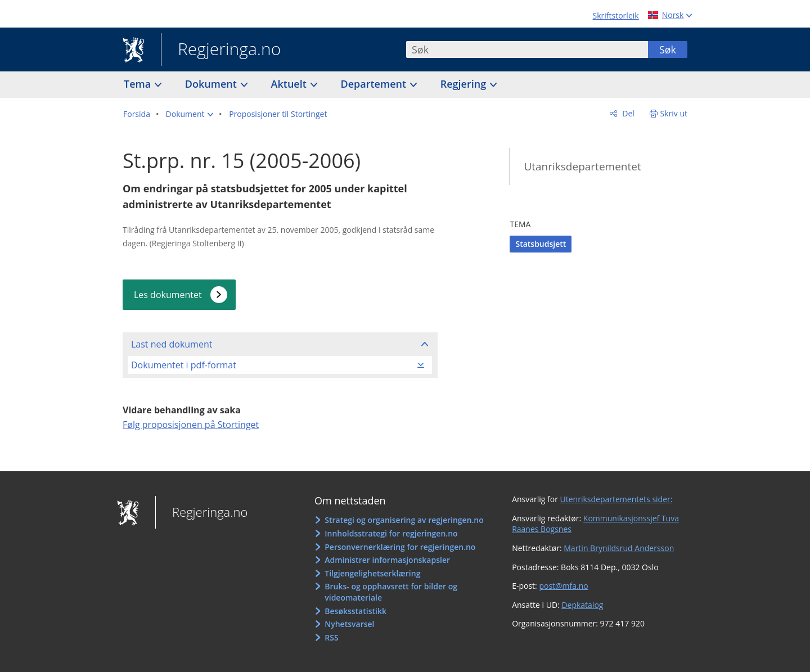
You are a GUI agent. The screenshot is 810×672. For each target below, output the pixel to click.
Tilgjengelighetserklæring (372, 573)
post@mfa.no (563, 586)
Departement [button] (375, 84)
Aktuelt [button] (290, 84)
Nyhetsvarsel (349, 624)
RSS (331, 637)
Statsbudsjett (541, 244)
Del (627, 113)
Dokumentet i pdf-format (184, 365)
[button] (190, 114)
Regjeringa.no (221, 50)
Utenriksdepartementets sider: (616, 499)
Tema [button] (139, 84)
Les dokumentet (168, 295)
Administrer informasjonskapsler (387, 560)
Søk (668, 49)
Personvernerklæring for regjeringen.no (400, 547)
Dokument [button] (212, 84)
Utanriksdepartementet (582, 166)
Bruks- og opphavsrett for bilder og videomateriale (391, 592)
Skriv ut (674, 113)
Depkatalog (582, 605)
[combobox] (527, 49)
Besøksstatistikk (355, 611)
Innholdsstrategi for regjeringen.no (391, 533)
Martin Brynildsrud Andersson (619, 548)
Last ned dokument (172, 344)
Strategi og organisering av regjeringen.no (404, 520)
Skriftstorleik (616, 15)
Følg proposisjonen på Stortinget (191, 425)
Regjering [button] (465, 84)
